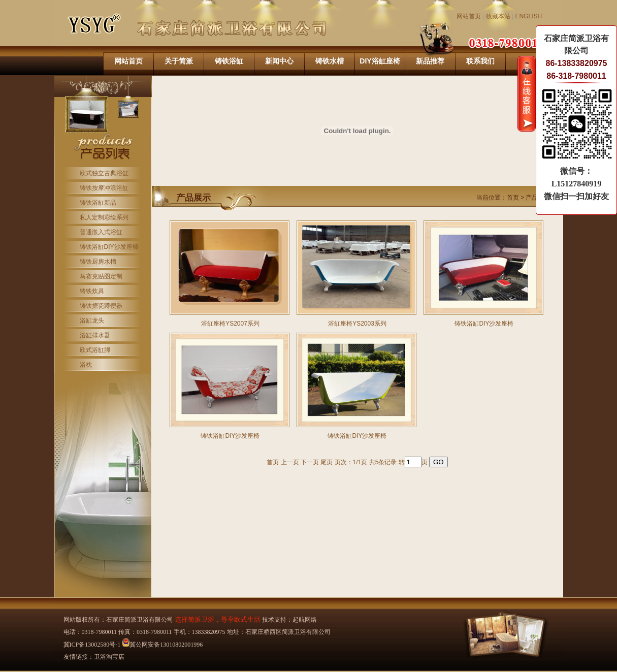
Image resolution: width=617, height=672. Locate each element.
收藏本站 (498, 16)
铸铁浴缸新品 (98, 203)
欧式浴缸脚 (95, 350)
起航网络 (305, 620)
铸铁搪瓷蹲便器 (101, 306)
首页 (513, 198)
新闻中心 (279, 61)
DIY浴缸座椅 (380, 61)
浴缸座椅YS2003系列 (357, 324)
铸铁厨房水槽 (98, 262)
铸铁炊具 (92, 291)
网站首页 (469, 16)
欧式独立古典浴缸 (104, 173)
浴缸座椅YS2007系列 (230, 324)
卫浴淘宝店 (109, 657)
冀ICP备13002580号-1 (92, 645)
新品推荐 (430, 61)
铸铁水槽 (330, 61)
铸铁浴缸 (229, 61)
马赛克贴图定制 (101, 276)
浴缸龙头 (92, 321)
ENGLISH (528, 16)
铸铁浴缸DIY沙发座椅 (109, 247)
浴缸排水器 (95, 335)
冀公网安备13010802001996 (162, 645)
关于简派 (179, 61)
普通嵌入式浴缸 (101, 232)
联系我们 (480, 61)
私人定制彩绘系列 (104, 217)
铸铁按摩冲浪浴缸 (104, 188)
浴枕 (86, 365)
